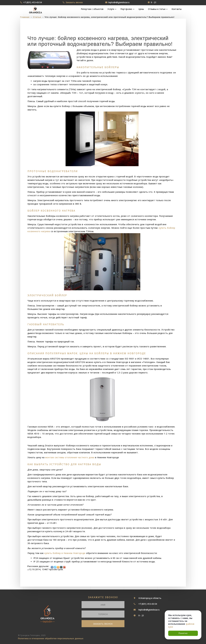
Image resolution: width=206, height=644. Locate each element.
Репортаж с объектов (92, 9)
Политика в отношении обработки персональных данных (51, 638)
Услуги (112, 9)
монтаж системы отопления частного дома (70, 457)
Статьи (37, 17)
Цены (141, 9)
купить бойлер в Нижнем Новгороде (65, 553)
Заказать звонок (74, 2)
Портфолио (127, 9)
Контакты (177, 9)
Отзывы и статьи (158, 9)
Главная (25, 17)
